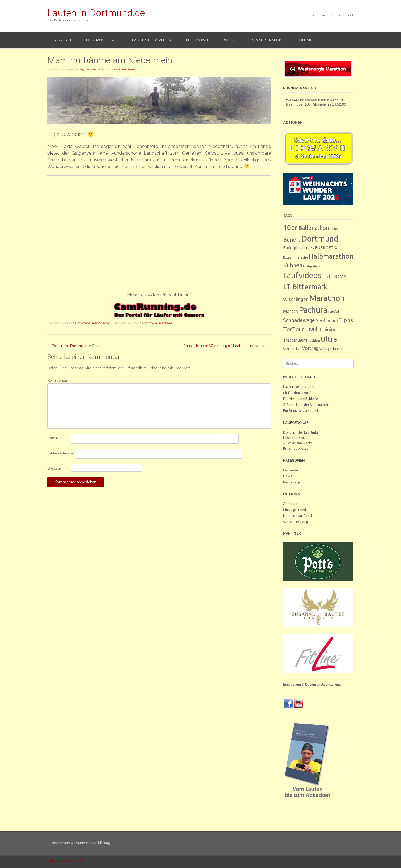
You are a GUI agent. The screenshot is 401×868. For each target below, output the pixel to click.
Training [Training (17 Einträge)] (328, 329)
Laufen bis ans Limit (299, 386)
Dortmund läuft (103, 40)
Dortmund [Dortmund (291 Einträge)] (320, 239)
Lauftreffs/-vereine (153, 40)
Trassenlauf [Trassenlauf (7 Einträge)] (294, 340)
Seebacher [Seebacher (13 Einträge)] (327, 320)
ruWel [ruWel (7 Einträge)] (334, 311)
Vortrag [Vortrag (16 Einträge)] (310, 348)
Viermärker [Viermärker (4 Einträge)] (292, 349)
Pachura (165, 323)
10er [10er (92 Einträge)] (290, 227)
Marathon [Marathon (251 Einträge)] (327, 298)
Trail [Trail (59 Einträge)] (311, 329)
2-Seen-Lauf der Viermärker (306, 405)
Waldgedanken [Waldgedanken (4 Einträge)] (331, 349)
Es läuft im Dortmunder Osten (74, 346)
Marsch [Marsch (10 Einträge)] (291, 311)
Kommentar (58, 380)
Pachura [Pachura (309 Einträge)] (313, 310)
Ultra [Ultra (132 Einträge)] (329, 339)
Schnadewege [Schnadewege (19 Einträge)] (299, 320)
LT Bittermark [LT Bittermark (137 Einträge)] (305, 287)
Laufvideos (81, 323)
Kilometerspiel (295, 437)
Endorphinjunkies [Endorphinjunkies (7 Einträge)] (299, 248)
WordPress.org (296, 522)
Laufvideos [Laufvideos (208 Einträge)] (302, 275)
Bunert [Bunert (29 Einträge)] (292, 240)
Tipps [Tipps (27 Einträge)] (346, 320)
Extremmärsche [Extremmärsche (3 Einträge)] (296, 257)
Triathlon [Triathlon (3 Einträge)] (313, 340)
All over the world (298, 443)
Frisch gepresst (296, 448)
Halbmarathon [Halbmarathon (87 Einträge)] (331, 256)
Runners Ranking (268, 40)
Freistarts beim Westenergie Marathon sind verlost (227, 346)
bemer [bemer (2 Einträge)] (334, 229)
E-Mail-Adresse (61, 453)
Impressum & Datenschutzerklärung (312, 684)
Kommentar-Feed (298, 516)
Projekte (229, 40)
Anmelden (291, 504)
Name (53, 438)
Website (54, 468)
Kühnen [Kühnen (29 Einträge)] (293, 265)
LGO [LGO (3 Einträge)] (325, 277)
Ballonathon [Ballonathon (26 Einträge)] (314, 228)
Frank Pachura (123, 69)
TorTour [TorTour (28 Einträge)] (294, 329)
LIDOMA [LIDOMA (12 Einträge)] (338, 276)
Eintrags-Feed (295, 510)
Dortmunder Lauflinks (301, 432)
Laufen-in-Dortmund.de (96, 13)
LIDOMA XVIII (197, 40)
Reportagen (101, 323)
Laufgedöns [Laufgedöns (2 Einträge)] (311, 266)
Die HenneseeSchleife (301, 398)
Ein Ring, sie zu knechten (303, 410)
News (288, 476)
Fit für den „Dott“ (297, 393)
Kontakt (305, 40)
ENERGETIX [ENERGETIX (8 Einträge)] (326, 248)
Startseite (64, 40)
